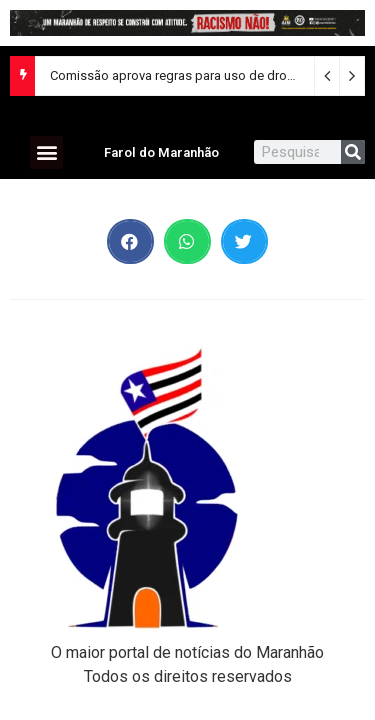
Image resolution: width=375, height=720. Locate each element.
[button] (46, 152)
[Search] (353, 152)
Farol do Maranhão (161, 152)
